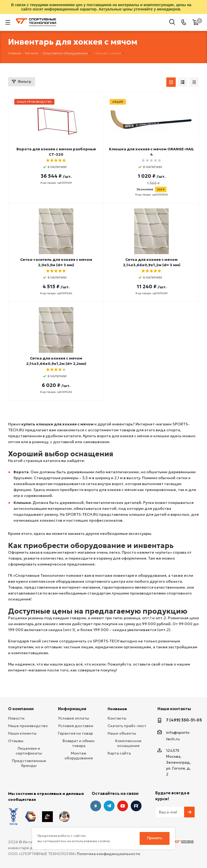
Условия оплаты (74, 718)
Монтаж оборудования (79, 756)
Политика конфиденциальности (108, 854)
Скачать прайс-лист (127, 726)
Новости (16, 718)
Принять (155, 838)
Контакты (117, 718)
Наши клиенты (22, 733)
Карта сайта (119, 753)
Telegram (109, 806)
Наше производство (28, 726)
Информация (72, 709)
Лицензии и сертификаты (29, 751)
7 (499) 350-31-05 (184, 720)
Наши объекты (122, 733)
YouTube (123, 806)
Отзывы (16, 741)
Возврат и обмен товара (79, 743)
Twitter (136, 806)
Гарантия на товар (75, 733)
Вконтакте (96, 806)
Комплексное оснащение (128, 743)
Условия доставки (76, 726)
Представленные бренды (29, 763)
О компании (21, 709)
